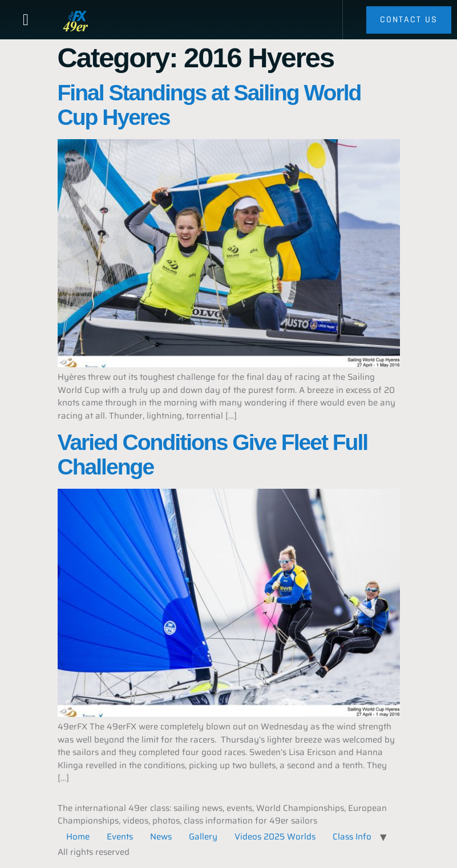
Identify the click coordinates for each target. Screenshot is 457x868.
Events (120, 837)
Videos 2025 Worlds (275, 837)
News (161, 837)
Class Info (352, 837)
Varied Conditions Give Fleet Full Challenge (213, 455)
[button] (26, 20)
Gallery (203, 837)
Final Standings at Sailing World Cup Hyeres (209, 105)
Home (78, 837)
